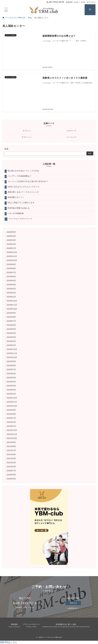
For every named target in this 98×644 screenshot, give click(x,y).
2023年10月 (12, 357)
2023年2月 (11, 390)
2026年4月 (11, 236)
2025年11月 (12, 256)
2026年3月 (11, 240)
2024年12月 (12, 301)
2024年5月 (11, 329)
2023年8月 (11, 365)
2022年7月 (11, 418)
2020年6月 (11, 475)
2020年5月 (11, 479)
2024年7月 (11, 321)
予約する (73, 603)
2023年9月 (11, 361)
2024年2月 (11, 341)
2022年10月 (12, 406)
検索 (7, 149)
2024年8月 (11, 317)
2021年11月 (12, 434)
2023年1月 (11, 394)
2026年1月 (11, 248)
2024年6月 (11, 325)
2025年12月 (12, 252)
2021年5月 (11, 458)
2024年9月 (11, 313)
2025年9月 (11, 264)
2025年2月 (11, 293)
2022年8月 (11, 414)
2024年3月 (11, 337)
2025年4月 (11, 285)
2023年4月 (11, 382)
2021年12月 (12, 430)
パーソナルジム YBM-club (52, 637)
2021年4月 (11, 463)
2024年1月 (11, 345)
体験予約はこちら (8, 642)
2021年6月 (11, 454)
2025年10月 (12, 260)
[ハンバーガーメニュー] (6, 10)
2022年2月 (11, 422)
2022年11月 (12, 402)
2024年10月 (12, 309)
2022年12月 (12, 398)
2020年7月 (11, 471)
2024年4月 (11, 333)
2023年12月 (12, 349)
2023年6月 (11, 374)
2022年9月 (11, 410)
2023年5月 (11, 378)
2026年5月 (11, 232)
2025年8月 (11, 268)
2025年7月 (11, 272)
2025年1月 (11, 297)
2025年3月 (11, 289)
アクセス (91, 2)
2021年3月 (11, 467)
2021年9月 (11, 442)
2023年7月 (11, 370)
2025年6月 (11, 277)
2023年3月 (11, 386)
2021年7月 (11, 450)
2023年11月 (12, 353)
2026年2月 (11, 244)
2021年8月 (11, 446)
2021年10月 (12, 438)
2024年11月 (12, 305)
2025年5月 (11, 281)
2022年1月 (11, 426)
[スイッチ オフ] (90, 10)
